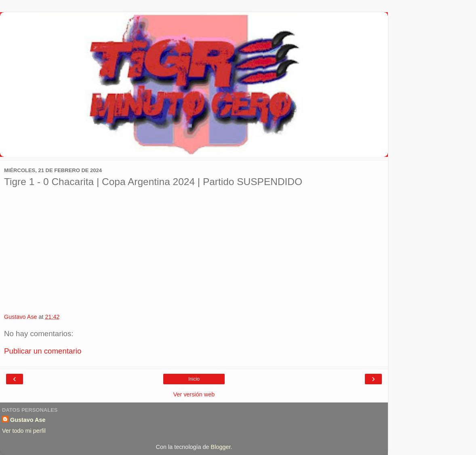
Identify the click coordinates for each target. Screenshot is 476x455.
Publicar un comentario (43, 351)
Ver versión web (194, 394)
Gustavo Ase (28, 420)
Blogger (221, 447)
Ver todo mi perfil (24, 431)
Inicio (194, 379)
